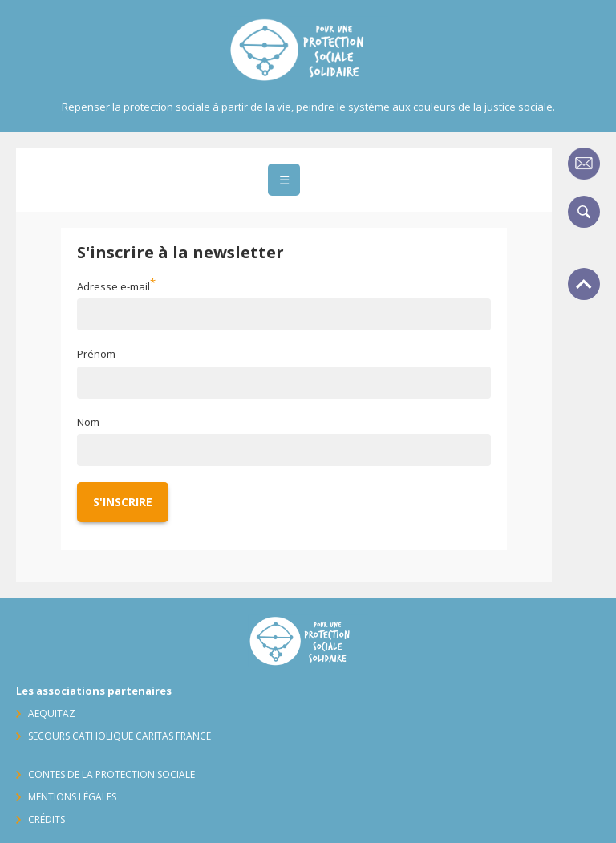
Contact (584, 164)
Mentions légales (72, 797)
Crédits (47, 819)
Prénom (96, 354)
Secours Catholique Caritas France (120, 736)
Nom (88, 422)
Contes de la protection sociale (111, 774)
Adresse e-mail (113, 286)
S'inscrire (123, 502)
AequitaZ (52, 713)
